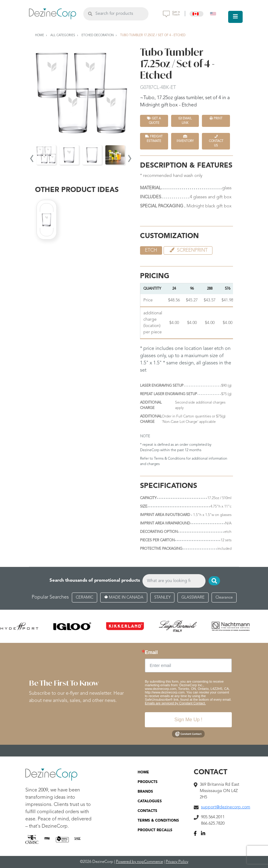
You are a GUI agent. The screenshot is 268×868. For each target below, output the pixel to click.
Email (151, 653)
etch (151, 250)
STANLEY (162, 598)
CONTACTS (147, 811)
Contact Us (216, 141)
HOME (143, 772)
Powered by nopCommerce (139, 862)
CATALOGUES (150, 801)
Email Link (185, 121)
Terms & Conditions (170, 459)
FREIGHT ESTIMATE (154, 139)
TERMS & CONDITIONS (158, 821)
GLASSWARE (193, 598)
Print (216, 118)
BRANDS (145, 792)
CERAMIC (85, 598)
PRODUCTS (148, 782)
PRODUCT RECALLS (155, 830)
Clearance (224, 598)
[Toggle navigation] (235, 17)
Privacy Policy (177, 862)
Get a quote (154, 121)
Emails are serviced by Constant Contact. (175, 703)
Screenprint (188, 250)
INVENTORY (185, 139)
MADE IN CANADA (124, 598)
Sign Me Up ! (188, 720)
